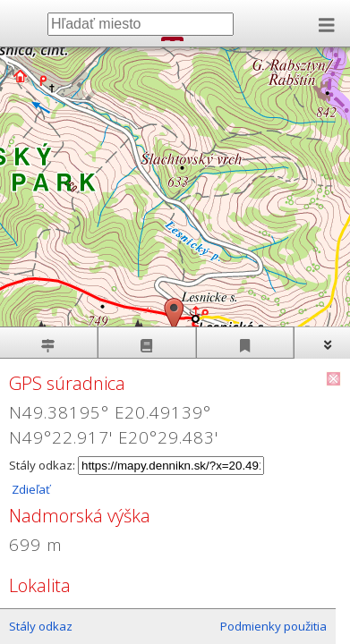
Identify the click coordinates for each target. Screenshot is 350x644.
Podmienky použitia (273, 626)
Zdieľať (30, 489)
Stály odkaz (41, 626)
